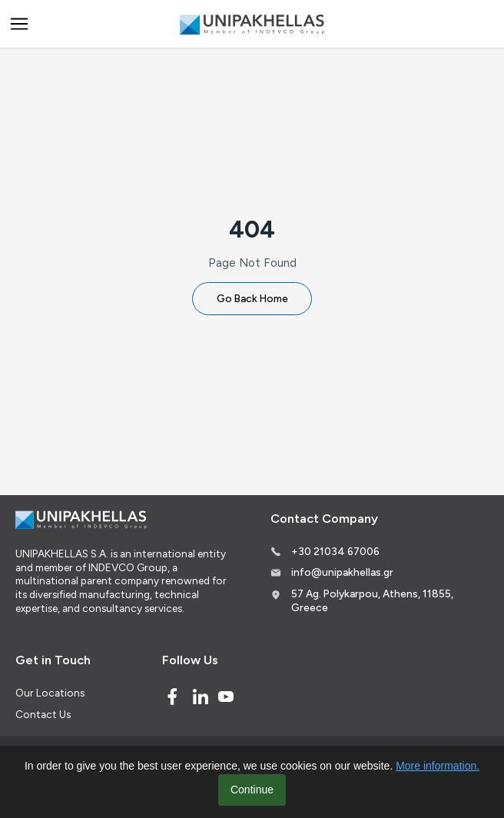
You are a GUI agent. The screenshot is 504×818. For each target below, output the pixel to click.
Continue (252, 790)
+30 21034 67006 (335, 551)
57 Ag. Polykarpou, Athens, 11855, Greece (372, 600)
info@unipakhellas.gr (342, 572)
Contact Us (43, 714)
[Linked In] (201, 697)
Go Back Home (252, 298)
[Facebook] (172, 697)
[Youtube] (226, 697)
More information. (438, 766)
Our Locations (50, 693)
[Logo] (252, 24)
